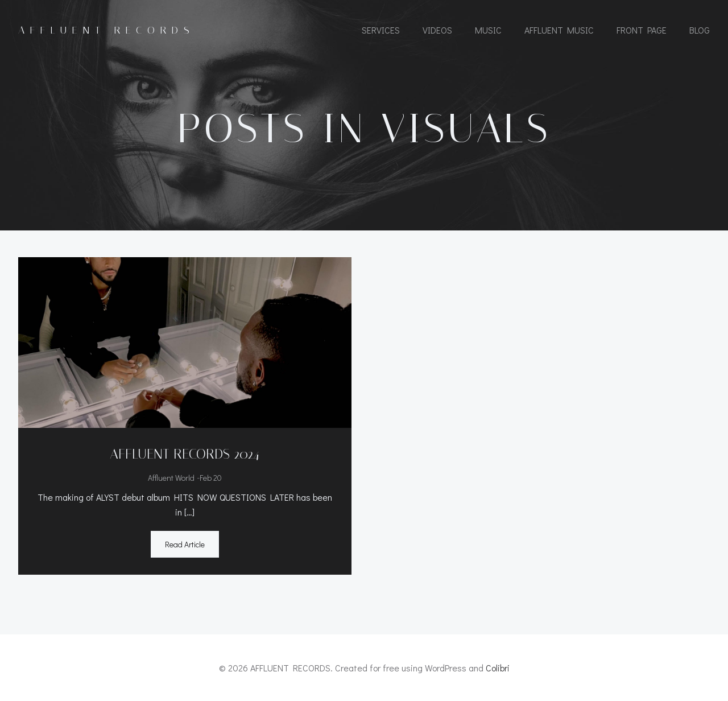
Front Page (642, 30)
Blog (700, 30)
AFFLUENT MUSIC (559, 30)
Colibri (498, 668)
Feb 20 (211, 478)
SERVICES (381, 30)
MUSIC (488, 30)
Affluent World (171, 478)
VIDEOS (437, 30)
